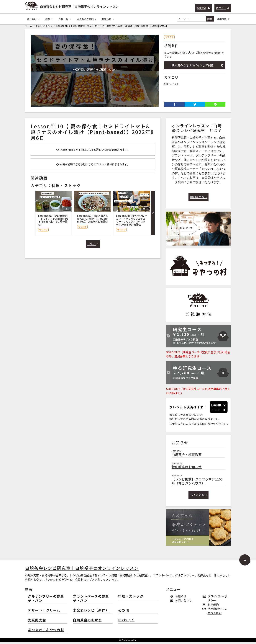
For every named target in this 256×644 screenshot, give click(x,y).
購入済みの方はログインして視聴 (198, 67)
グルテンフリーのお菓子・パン (46, 600)
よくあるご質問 (86, 19)
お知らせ (108, 19)
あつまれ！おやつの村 (46, 632)
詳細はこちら (198, 199)
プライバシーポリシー (216, 600)
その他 (124, 612)
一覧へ (93, 246)
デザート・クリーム (44, 612)
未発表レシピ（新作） (91, 612)
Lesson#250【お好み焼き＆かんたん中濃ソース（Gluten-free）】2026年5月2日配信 (93, 221)
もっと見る (199, 497)
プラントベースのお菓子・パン (91, 600)
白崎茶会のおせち (87, 622)
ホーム (29, 28)
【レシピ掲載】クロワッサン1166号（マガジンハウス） (197, 483)
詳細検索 (223, 19)
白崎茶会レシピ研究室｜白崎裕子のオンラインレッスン (79, 6)
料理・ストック (44, 28)
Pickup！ (126, 622)
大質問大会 (37, 622)
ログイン (223, 8)
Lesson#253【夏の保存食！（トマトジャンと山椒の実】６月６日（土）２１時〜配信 (54, 222)
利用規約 (211, 607)
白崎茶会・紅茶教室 (187, 457)
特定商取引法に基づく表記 (216, 613)
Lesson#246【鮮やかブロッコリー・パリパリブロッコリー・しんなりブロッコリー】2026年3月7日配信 (132, 222)
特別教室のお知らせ (187, 469)
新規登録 (204, 8)
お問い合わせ (182, 602)
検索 (210, 19)
